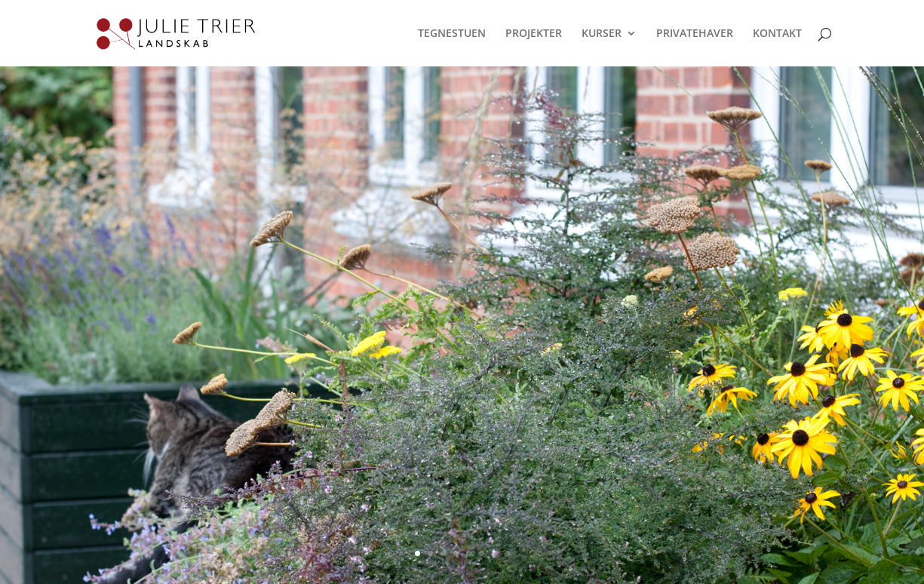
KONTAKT (777, 34)
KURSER (602, 34)
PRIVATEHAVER (695, 34)
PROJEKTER (534, 34)
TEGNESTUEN (452, 34)
